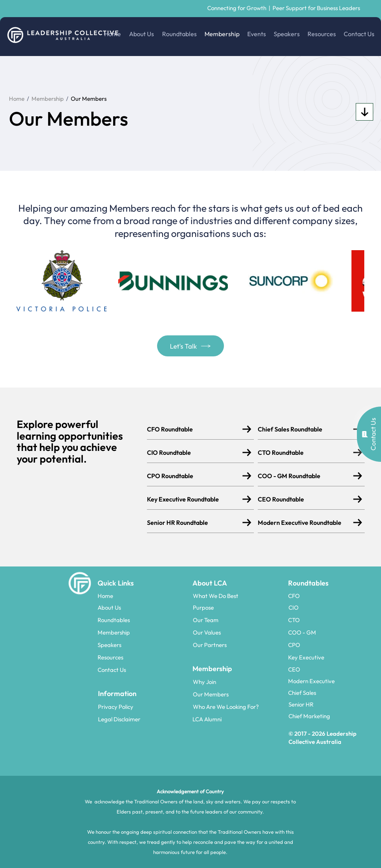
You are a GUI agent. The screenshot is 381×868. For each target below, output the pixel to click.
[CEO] (333, 669)
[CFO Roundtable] (195, 429)
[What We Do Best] (238, 596)
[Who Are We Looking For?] (238, 707)
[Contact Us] (142, 670)
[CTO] (333, 620)
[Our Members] (238, 694)
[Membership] (142, 632)
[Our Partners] (238, 645)
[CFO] (333, 596)
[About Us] (142, 607)
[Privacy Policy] (143, 707)
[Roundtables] (142, 620)
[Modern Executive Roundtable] (306, 522)
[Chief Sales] (333, 693)
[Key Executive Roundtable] (195, 499)
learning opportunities (70, 436)
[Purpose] (238, 607)
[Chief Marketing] (333, 716)
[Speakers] (142, 645)
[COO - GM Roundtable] (306, 476)
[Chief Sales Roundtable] (306, 429)
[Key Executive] (333, 657)
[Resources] (142, 657)
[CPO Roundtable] (195, 476)
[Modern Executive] (333, 681)
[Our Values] (238, 632)
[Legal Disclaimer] (143, 719)
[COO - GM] (333, 632)
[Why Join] (238, 682)
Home (17, 99)
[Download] (364, 112)
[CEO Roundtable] (306, 499)
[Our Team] (238, 620)
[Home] (142, 596)
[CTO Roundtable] (306, 452)
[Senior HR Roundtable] (195, 522)
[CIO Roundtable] (195, 452)
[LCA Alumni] (237, 719)
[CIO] (333, 607)
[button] (369, 434)
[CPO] (333, 645)
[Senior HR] (333, 704)
